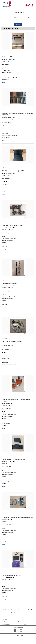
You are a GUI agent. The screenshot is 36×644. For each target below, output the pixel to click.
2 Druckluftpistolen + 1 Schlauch (12, 341)
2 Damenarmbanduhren (9, 283)
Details (3, 83)
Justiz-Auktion (18, 636)
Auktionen (5, 622)
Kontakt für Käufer (23, 624)
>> (28, 613)
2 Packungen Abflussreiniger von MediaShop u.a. (17, 517)
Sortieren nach (18, 15)
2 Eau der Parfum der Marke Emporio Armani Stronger (16, 400)
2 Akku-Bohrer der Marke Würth (12, 225)
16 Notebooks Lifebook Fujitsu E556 (13, 171)
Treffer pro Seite (18, 12)
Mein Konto (21, 622)
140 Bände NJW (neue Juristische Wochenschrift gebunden (17, 114)
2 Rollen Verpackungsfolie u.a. (11, 575)
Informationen (6, 624)
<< (8, 610)
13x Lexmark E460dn (8, 57)
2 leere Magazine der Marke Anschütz (13, 459)
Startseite (5, 619)
